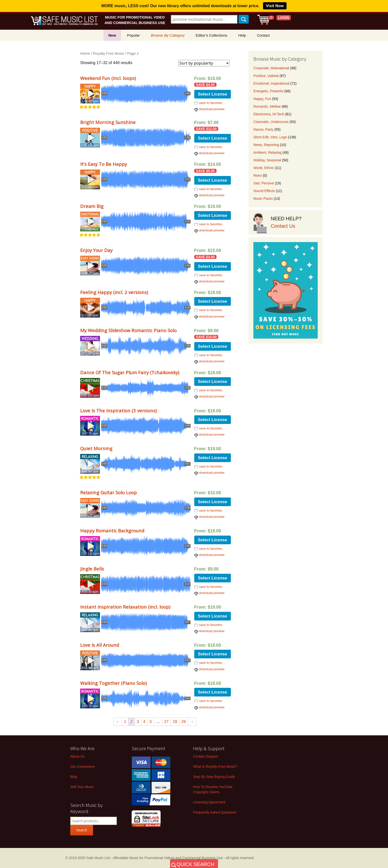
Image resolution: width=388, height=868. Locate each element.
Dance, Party (263, 129)
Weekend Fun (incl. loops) (108, 78)
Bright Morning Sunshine (108, 122)
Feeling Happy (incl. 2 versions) (114, 292)
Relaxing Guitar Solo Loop (109, 492)
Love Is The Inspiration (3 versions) (118, 410)
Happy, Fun (262, 99)
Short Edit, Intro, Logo (270, 137)
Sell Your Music (82, 787)
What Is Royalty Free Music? (215, 767)
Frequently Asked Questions (215, 812)
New (112, 35)
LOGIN (284, 18)
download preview (212, 109)
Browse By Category (168, 35)
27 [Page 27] (167, 722)
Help (242, 35)
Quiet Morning (96, 448)
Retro (258, 175)
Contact (263, 35)
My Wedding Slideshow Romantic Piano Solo (128, 330)
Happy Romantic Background (112, 531)
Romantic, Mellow (267, 106)
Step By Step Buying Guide (214, 777)
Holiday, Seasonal (267, 160)
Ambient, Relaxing (267, 152)
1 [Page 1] (125, 722)
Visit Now (275, 6)
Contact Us (283, 226)
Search (82, 830)
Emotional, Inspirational (271, 83)
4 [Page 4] (144, 722)
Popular (133, 35)
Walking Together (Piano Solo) (113, 683)
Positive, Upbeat (266, 76)
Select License (213, 94)
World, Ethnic (264, 168)
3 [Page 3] (138, 722)
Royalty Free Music (109, 53)
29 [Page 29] (184, 722)
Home (85, 53)
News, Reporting (266, 145)
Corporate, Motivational (271, 68)
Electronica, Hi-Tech (269, 114)
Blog (74, 777)
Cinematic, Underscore (271, 122)
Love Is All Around (100, 645)
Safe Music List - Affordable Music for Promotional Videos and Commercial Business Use (155, 858)
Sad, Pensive (264, 183)
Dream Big (92, 206)
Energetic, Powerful (268, 91)
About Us (77, 756)
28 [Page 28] (175, 722)
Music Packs (263, 198)
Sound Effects (264, 191)
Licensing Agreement (209, 802)
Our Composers (83, 767)
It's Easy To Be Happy (104, 164)
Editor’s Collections (212, 35)
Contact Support (206, 756)
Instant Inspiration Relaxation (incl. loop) (125, 607)
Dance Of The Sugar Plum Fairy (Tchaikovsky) (130, 372)
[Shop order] (204, 63)
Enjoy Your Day (96, 250)
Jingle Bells (92, 569)
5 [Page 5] (151, 722)
